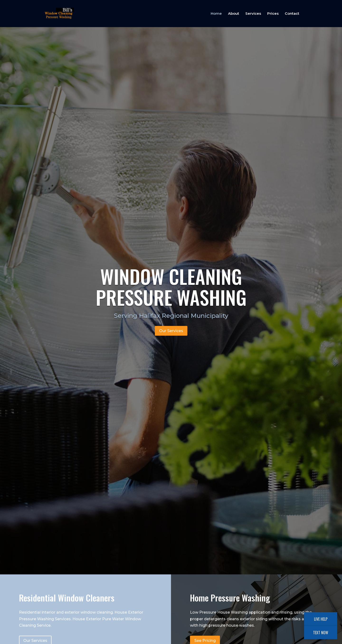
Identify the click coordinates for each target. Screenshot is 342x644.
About (234, 14)
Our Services (171, 331)
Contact (292, 14)
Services (253, 14)
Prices (273, 14)
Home (216, 14)
